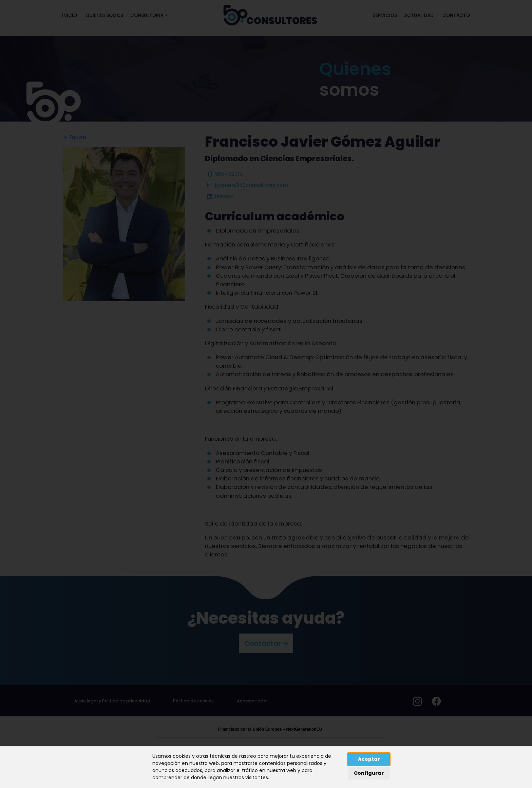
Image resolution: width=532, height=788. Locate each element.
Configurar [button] (369, 773)
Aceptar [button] (369, 759)
